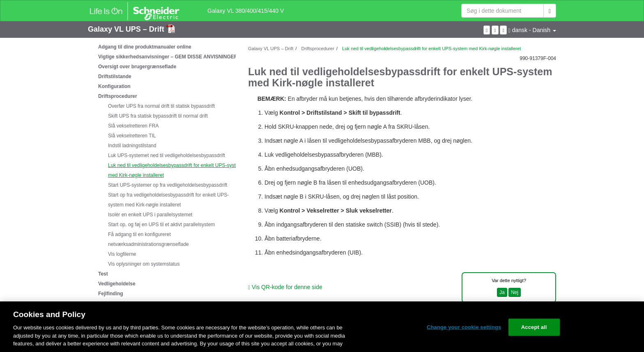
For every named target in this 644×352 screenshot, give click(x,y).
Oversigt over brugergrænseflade (137, 67)
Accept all (534, 327)
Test (103, 274)
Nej (515, 292)
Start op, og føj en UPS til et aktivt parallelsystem (161, 225)
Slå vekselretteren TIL (132, 136)
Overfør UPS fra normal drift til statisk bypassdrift (161, 106)
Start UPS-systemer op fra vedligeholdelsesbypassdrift (168, 185)
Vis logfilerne (122, 254)
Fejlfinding (111, 294)
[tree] (162, 170)
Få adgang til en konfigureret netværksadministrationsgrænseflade (148, 239)
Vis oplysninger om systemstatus (144, 264)
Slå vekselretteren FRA (133, 126)
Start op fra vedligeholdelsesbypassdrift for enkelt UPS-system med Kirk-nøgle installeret (168, 200)
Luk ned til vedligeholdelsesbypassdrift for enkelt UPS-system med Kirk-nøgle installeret (175, 170)
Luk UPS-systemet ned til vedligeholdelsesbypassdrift (167, 155)
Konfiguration (114, 86)
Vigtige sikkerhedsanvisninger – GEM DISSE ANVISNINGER (168, 57)
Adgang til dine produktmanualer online (145, 47)
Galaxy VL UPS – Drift (127, 29)
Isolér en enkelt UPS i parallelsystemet (150, 215)
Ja (502, 292)
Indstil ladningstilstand (132, 146)
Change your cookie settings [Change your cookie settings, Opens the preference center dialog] (464, 327)
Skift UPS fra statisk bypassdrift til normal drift (158, 116)
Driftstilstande (115, 76)
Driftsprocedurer (118, 96)
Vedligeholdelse (117, 284)
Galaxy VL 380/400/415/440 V (246, 11)
